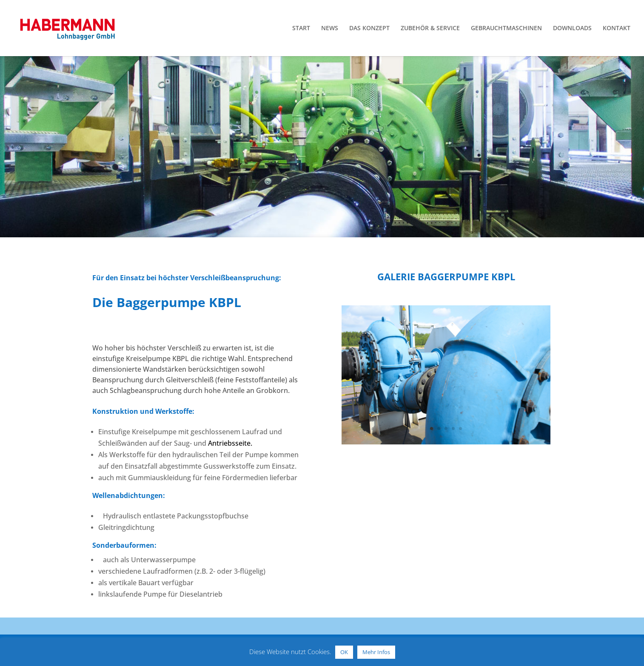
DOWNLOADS (572, 28)
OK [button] (344, 652)
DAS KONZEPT (369, 28)
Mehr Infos (376, 652)
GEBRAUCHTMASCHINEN (506, 28)
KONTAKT (617, 28)
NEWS (330, 28)
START (301, 28)
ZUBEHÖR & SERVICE (430, 28)
